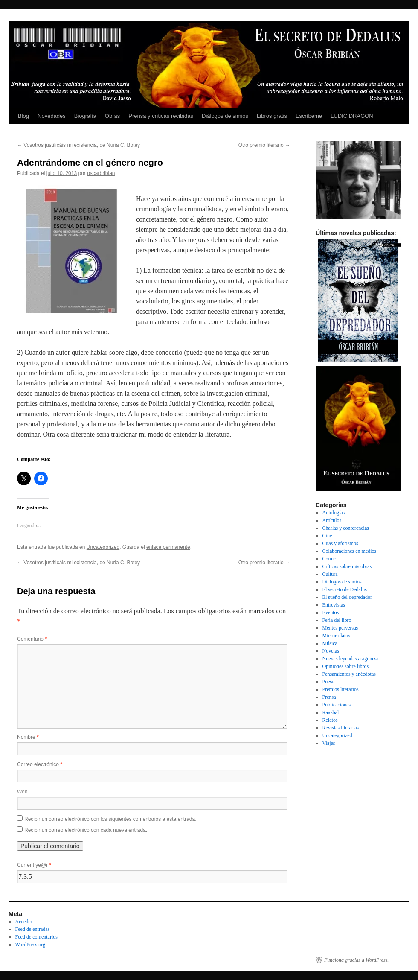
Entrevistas (334, 605)
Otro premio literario (264, 145)
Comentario (32, 639)
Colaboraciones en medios (350, 551)
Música (330, 643)
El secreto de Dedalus (345, 589)
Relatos (330, 720)
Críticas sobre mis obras (347, 566)
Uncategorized (103, 547)
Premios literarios (341, 689)
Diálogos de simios (225, 116)
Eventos (331, 612)
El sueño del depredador (347, 597)
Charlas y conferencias (346, 528)
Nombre (28, 737)
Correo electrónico (40, 764)
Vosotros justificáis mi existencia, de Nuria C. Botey (78, 145)
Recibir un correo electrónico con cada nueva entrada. (86, 830)
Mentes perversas (340, 628)
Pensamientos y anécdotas (349, 674)
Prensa (329, 697)
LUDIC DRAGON (352, 116)
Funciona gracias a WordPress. (356, 960)
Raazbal (331, 712)
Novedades (52, 116)
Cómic (329, 559)
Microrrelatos (336, 636)
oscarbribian (101, 173)
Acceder (24, 922)
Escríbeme (309, 116)
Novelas (331, 651)
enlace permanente (168, 547)
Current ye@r (34, 865)
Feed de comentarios (36, 937)
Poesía (329, 682)
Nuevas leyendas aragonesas (352, 659)
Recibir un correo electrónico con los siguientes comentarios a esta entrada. (110, 819)
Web (22, 792)
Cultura (330, 574)
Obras (112, 116)
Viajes (329, 743)
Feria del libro (337, 620)
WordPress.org (30, 945)
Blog (23, 116)
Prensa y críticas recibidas (161, 116)
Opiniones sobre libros (346, 666)
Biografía (85, 116)
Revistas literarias (341, 728)
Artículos (332, 520)
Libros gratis (272, 116)
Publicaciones (337, 705)
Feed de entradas (33, 929)
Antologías (334, 513)
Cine (327, 536)
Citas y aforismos (340, 543)
